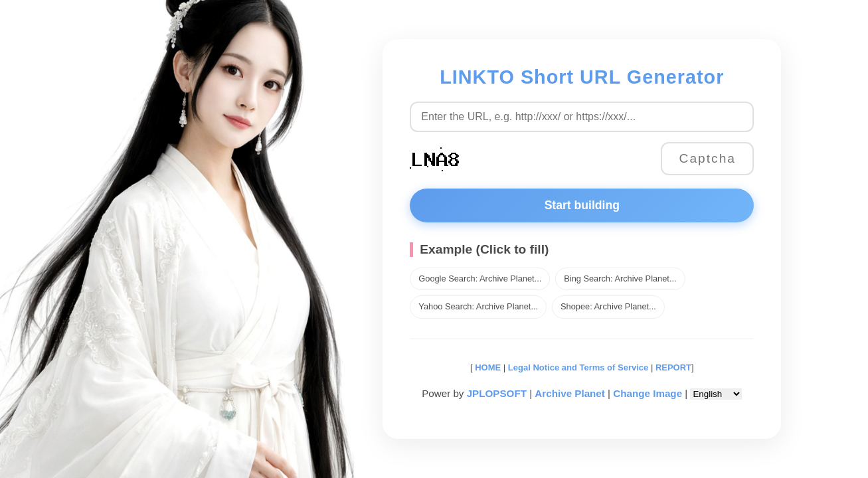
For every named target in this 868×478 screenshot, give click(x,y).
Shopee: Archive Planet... (608, 306)
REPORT (673, 367)
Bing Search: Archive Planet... (620, 279)
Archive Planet (570, 393)
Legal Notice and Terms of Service (578, 367)
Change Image (648, 393)
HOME (487, 367)
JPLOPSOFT (497, 393)
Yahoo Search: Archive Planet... (478, 306)
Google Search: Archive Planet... (480, 279)
